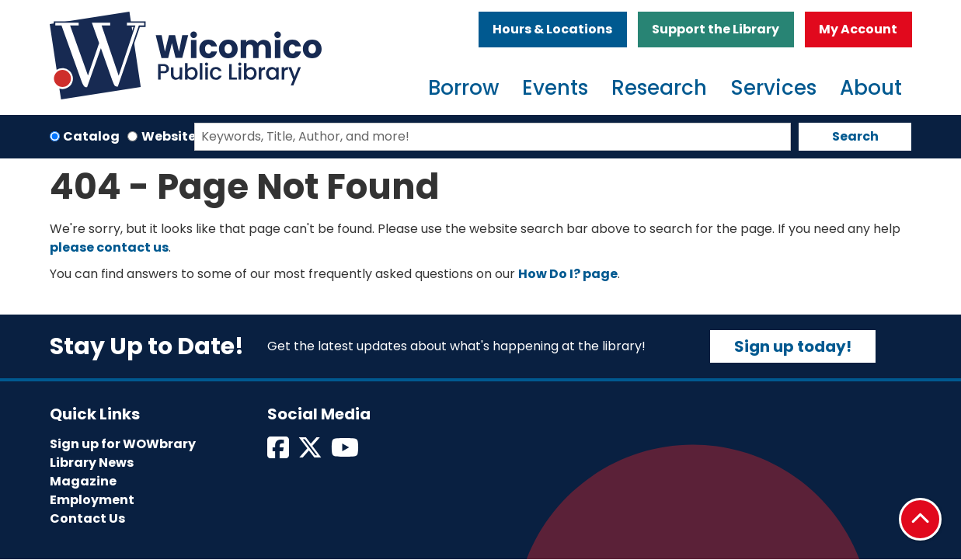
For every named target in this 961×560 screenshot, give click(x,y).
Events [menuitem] (555, 88)
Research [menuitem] (659, 88)
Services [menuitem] (773, 88)
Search (855, 136)
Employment (92, 500)
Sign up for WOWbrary (123, 444)
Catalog (91, 136)
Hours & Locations (552, 29)
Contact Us (87, 518)
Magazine (83, 481)
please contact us (109, 247)
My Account (858, 29)
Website (169, 136)
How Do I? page (568, 274)
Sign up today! (793, 346)
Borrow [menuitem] (463, 88)
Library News (92, 463)
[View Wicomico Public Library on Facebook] (279, 452)
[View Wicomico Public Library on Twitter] (311, 452)
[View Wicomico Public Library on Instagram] (346, 452)
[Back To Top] (920, 519)
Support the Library (716, 29)
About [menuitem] (871, 88)
